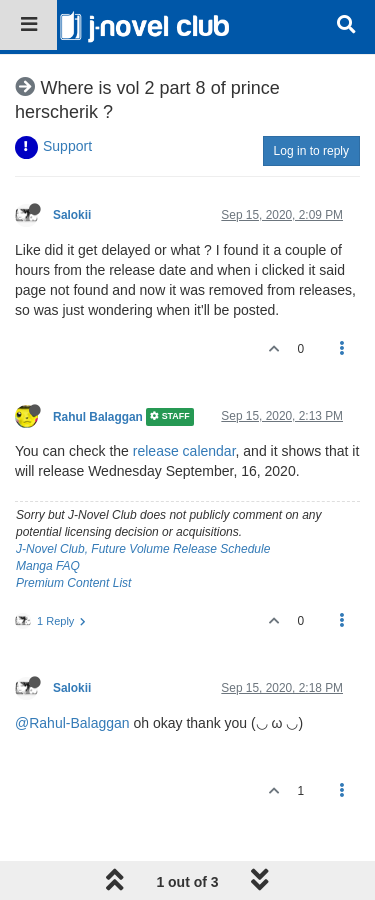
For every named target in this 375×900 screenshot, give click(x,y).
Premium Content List (73, 583)
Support (67, 146)
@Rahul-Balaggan (72, 723)
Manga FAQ (48, 566)
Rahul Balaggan (98, 417)
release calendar (184, 451)
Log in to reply (311, 151)
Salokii (72, 215)
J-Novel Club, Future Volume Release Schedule (143, 549)
